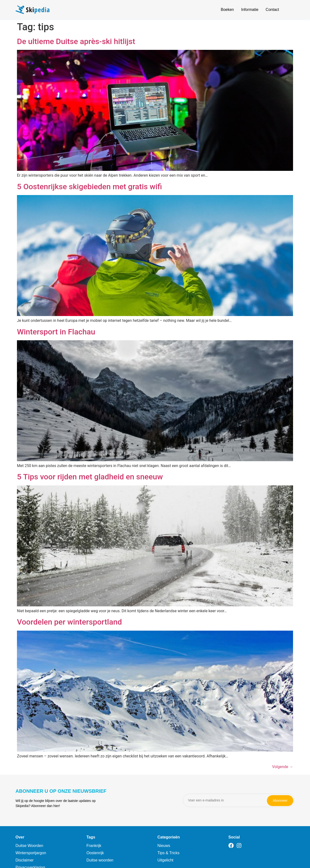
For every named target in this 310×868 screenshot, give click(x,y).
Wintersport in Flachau (56, 332)
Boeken (227, 10)
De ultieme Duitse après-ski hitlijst (76, 41)
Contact (272, 10)
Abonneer (280, 800)
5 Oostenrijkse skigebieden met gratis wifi (89, 187)
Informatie (250, 10)
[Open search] (292, 10)
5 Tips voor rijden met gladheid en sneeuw (90, 477)
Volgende (283, 767)
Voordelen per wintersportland (69, 622)
